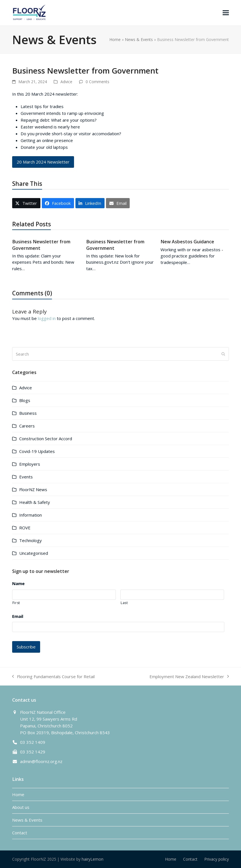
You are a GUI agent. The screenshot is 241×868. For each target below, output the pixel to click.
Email (18, 616)
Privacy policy (217, 859)
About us (21, 807)
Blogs (25, 400)
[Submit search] (223, 354)
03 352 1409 (33, 742)
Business (28, 413)
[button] (226, 13)
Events (26, 477)
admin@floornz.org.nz (41, 761)
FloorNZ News (33, 489)
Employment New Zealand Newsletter (189, 676)
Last (124, 603)
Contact (20, 833)
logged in (47, 318)
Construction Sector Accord (46, 439)
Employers (30, 464)
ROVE (25, 528)
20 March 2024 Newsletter (43, 162)
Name (18, 584)
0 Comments (97, 82)
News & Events (139, 39)
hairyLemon (93, 859)
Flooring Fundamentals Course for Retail (53, 677)
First (16, 603)
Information (31, 515)
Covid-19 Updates (37, 451)
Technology (31, 540)
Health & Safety (35, 502)
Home (115, 39)
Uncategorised (34, 553)
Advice (66, 82)
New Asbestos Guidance (187, 242)
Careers (27, 426)
